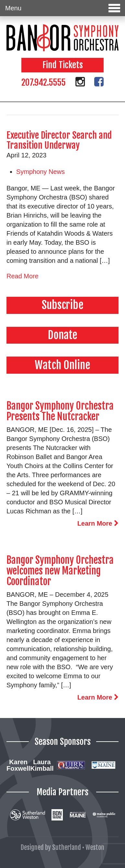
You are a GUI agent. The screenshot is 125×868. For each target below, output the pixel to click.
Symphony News (40, 172)
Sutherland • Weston (78, 847)
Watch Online (62, 365)
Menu (63, 8)
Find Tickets (63, 65)
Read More (23, 276)
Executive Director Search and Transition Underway (59, 140)
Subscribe (63, 305)
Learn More (98, 523)
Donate (63, 335)
